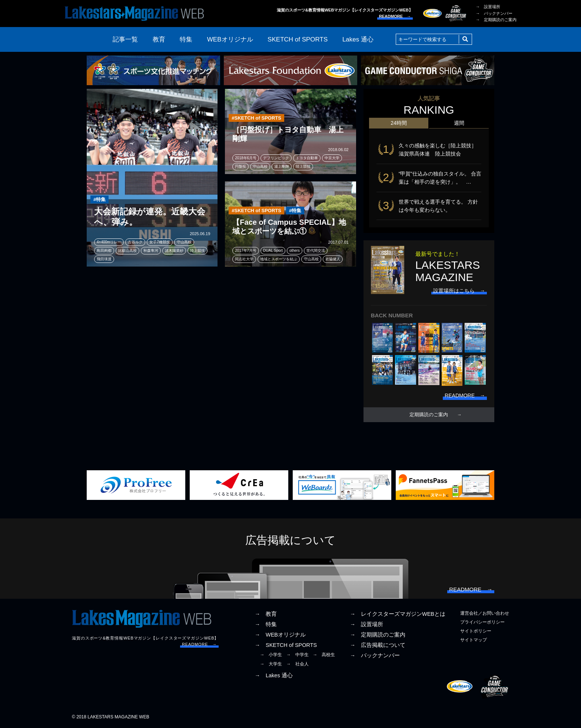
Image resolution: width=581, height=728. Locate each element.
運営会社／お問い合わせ (485, 613)
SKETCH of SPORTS (298, 39)
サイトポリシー (476, 631)
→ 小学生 (271, 655)
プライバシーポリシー (482, 622)
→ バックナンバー (494, 13)
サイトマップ (474, 640)
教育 (159, 39)
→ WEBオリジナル (280, 635)
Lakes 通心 (358, 39)
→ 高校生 (324, 655)
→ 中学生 (298, 655)
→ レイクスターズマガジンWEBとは (398, 614)
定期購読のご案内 (429, 415)
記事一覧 (125, 39)
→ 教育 (266, 614)
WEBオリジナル (230, 39)
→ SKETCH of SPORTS (286, 645)
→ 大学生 (271, 664)
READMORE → (395, 16)
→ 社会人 (298, 664)
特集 (186, 39)
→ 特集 (266, 624)
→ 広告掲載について (378, 645)
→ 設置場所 (488, 7)
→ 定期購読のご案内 (496, 20)
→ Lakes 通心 (273, 675)
